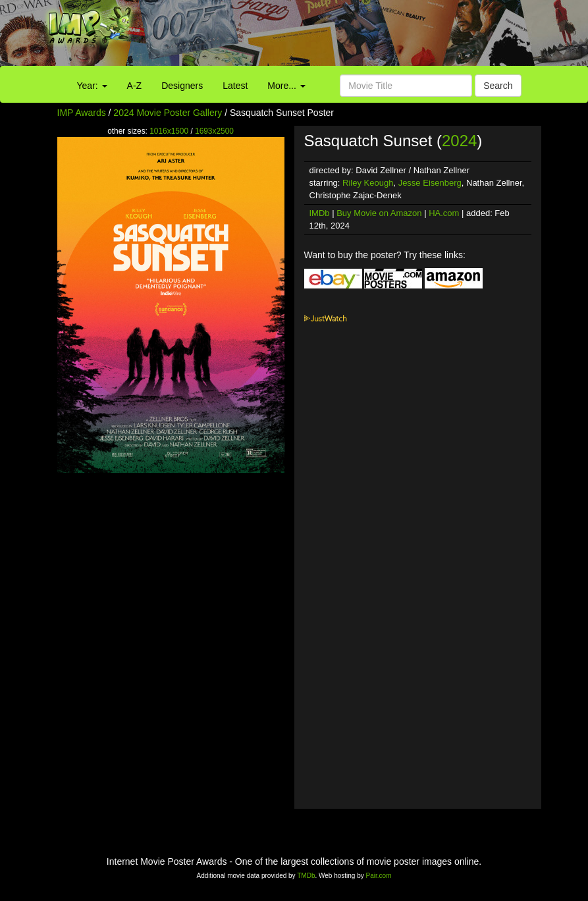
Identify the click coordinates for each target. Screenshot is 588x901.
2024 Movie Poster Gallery (168, 113)
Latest (235, 86)
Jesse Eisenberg (430, 183)
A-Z (135, 86)
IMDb (320, 213)
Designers (182, 86)
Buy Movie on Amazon (379, 213)
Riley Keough (368, 183)
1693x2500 (214, 131)
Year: (92, 86)
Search (498, 86)
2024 (459, 141)
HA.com (444, 213)
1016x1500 (169, 131)
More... (286, 86)
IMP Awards (82, 113)
